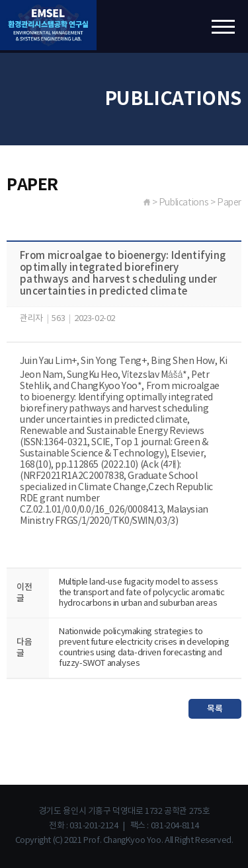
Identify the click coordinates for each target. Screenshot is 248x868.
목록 (215, 709)
